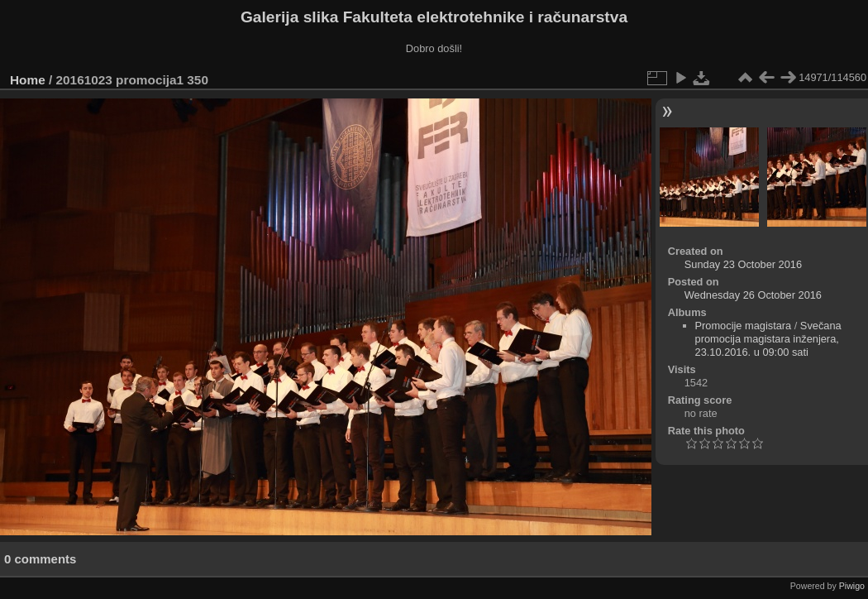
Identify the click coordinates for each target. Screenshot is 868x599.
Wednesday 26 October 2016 (753, 295)
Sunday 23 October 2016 (743, 264)
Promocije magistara (744, 326)
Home (28, 80)
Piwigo (852, 586)
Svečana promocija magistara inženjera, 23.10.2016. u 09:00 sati (768, 339)
